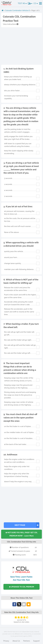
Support (36, 641)
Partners (27, 641)
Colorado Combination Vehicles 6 (17, 10)
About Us (16, 641)
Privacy (6, 641)
